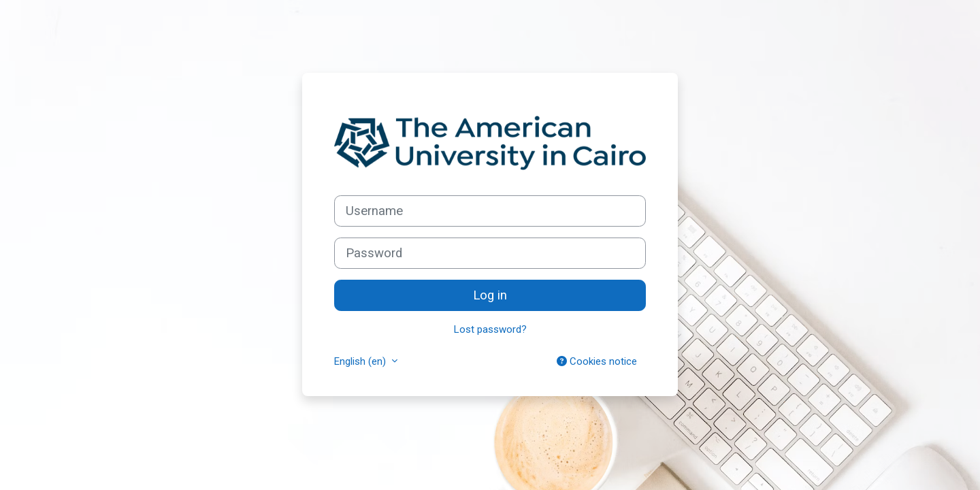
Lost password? (490, 329)
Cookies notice (597, 361)
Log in (490, 295)
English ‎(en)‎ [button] (361, 361)
